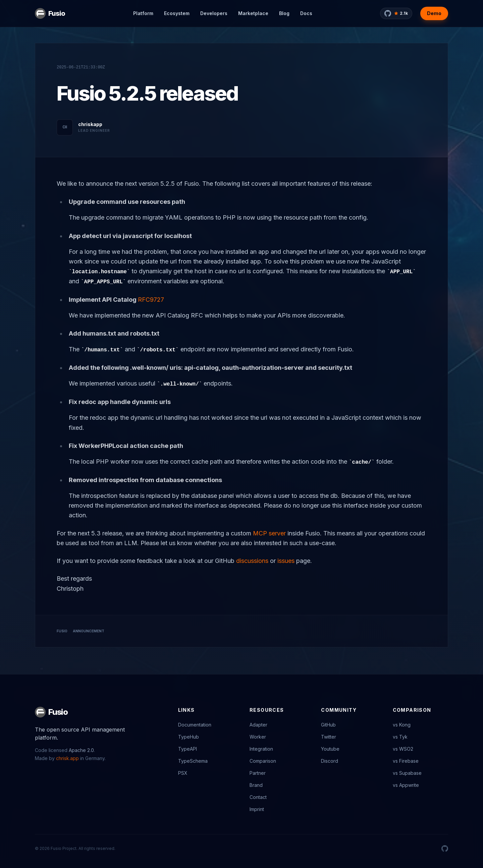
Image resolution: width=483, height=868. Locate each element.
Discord (330, 761)
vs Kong (402, 725)
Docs (306, 13)
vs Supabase (407, 773)
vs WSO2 (403, 749)
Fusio (57, 13)
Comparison (263, 761)
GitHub (328, 725)
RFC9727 (151, 300)
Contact (258, 797)
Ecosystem (177, 13)
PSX (183, 773)
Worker (258, 737)
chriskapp (90, 124)
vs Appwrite (406, 785)
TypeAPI (187, 749)
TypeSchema (193, 761)
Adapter (258, 725)
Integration (261, 749)
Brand (256, 785)
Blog (284, 13)
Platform (143, 13)
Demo (434, 13)
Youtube (330, 749)
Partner (258, 773)
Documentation (195, 725)
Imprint (257, 809)
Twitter (329, 737)
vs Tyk (400, 737)
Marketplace (253, 13)
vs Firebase (406, 761)
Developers (214, 13)
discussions (252, 561)
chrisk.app (67, 758)
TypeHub (189, 737)
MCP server (269, 533)
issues (286, 561)
